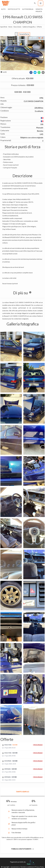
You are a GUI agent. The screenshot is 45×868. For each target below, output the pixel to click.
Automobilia (28, 9)
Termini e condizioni (27, 867)
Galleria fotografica (29, 27)
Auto (3, 9)
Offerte (39, 27)
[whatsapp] (39, 72)
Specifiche (4, 27)
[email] (43, 72)
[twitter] (35, 72)
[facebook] (31, 72)
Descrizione (17, 27)
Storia (10, 27)
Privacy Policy (39, 867)
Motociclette (14, 9)
